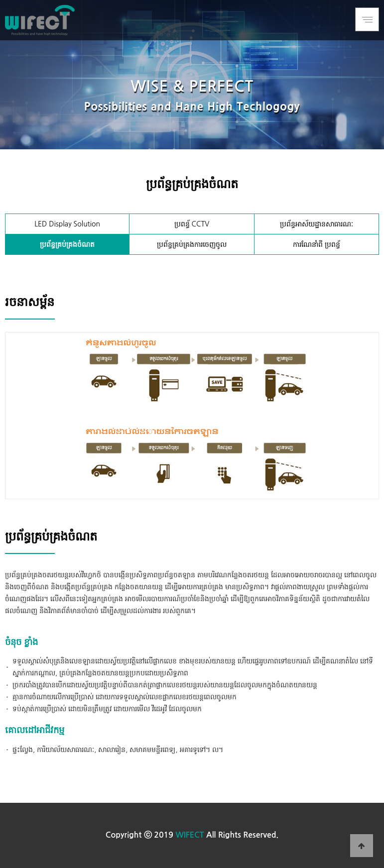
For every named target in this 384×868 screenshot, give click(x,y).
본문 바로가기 (0, 0)
